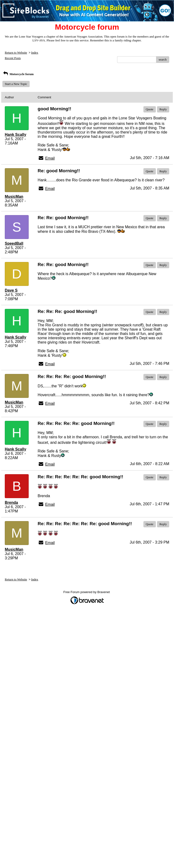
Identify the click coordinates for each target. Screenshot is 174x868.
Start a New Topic (16, 84)
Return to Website (16, 53)
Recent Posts (13, 58)
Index (35, 53)
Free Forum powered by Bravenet (87, 592)
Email (50, 158)
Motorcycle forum (18, 74)
